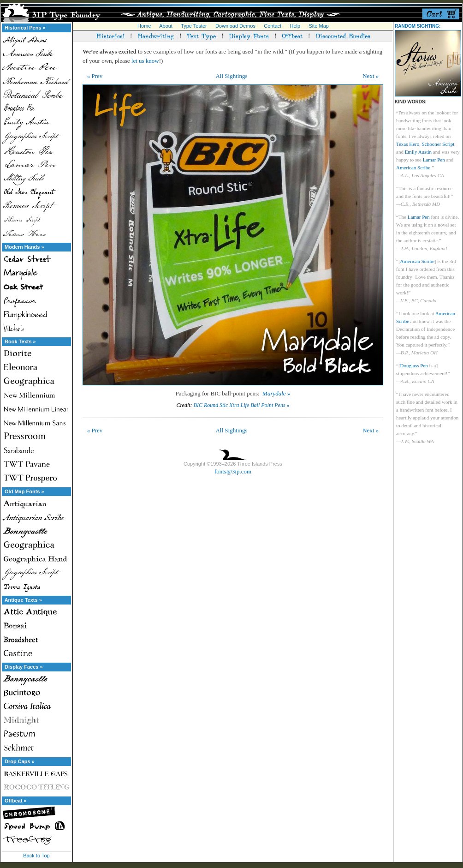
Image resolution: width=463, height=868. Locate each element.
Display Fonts (249, 36)
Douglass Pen (414, 365)
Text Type (201, 36)
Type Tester (194, 26)
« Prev (95, 76)
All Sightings (231, 76)
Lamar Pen (434, 160)
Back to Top (36, 856)
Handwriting (156, 36)
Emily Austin (418, 152)
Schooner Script (438, 144)
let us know (145, 61)
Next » (371, 76)
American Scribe (413, 168)
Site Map (318, 26)
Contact (273, 26)
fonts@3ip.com (233, 471)
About (166, 26)
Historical (110, 36)
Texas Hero (408, 144)
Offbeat (292, 36)
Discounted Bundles (343, 36)
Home (144, 26)
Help (295, 26)
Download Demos (235, 26)
